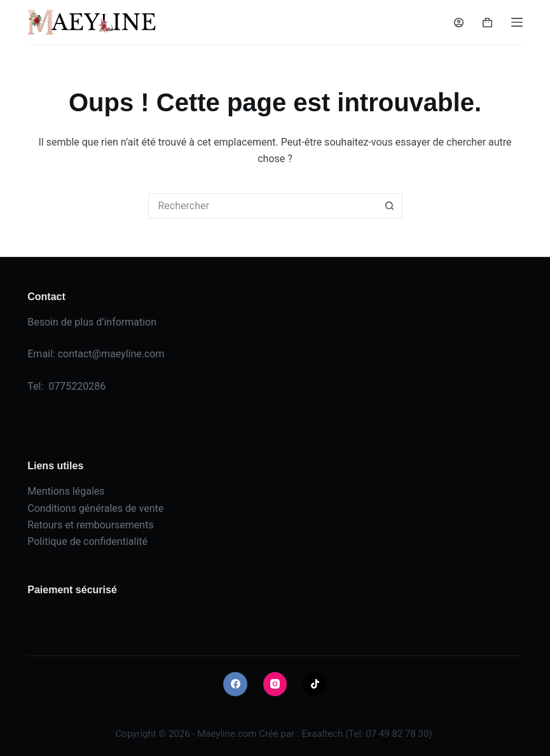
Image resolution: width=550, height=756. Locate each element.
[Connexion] (459, 23)
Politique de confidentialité (87, 541)
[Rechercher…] (263, 206)
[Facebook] (235, 684)
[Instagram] (275, 684)
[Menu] (517, 22)
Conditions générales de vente (95, 508)
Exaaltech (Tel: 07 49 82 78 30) (367, 734)
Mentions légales (66, 491)
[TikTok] (315, 684)
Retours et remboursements (90, 525)
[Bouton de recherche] (390, 206)
